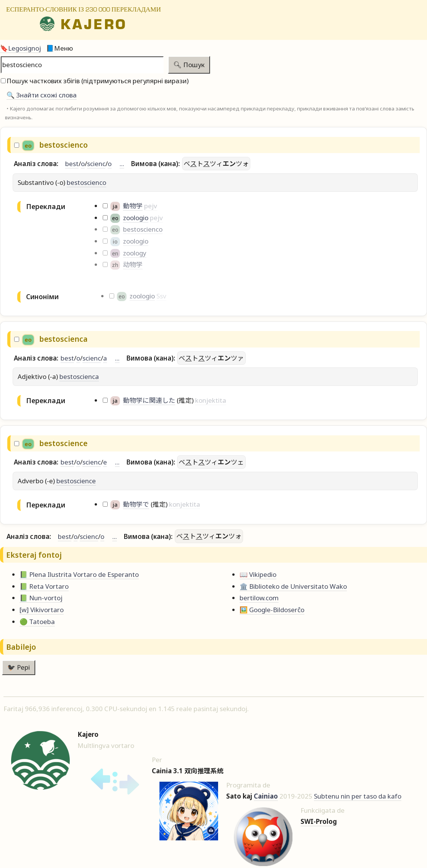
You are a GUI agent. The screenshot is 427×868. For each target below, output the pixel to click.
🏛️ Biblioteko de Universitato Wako (293, 586)
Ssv (161, 296)
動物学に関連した (149, 400)
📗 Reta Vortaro (44, 586)
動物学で (136, 504)
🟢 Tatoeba (37, 622)
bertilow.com (259, 598)
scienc (96, 164)
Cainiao (266, 796)
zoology (135, 253)
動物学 (133, 206)
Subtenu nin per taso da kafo (358, 796)
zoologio (136, 218)
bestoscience (76, 481)
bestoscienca (79, 376)
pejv (151, 206)
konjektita (211, 400)
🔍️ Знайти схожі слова (42, 95)
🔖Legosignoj (21, 48)
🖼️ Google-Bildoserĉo (272, 610)
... (122, 164)
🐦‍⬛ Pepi (19, 667)
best (72, 164)
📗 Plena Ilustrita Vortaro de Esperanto (79, 574)
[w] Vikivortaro (42, 610)
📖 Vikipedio (258, 574)
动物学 (133, 264)
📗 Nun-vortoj (41, 598)
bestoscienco (86, 182)
